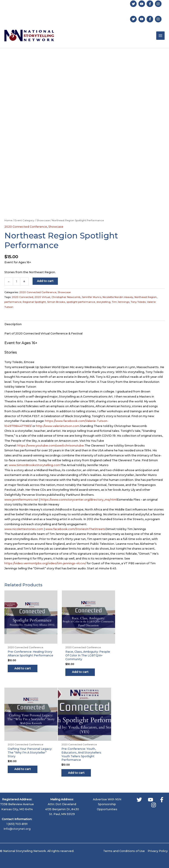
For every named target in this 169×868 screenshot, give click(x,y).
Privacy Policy (158, 847)
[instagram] (159, 3)
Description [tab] (13, 325)
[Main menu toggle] (160, 36)
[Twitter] (139, 796)
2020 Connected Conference (26, 227)
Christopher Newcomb (66, 298)
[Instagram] (154, 801)
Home (8, 221)
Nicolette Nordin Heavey (118, 298)
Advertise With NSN (107, 795)
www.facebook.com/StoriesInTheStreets (75, 529)
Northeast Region (146, 298)
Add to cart (45, 281)
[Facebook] (162, 796)
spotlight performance (81, 302)
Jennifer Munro (91, 298)
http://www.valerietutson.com (58, 426)
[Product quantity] (17, 282)
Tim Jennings (121, 302)
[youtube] (142, 3)
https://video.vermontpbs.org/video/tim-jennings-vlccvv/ (45, 564)
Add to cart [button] (25, 670)
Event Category (24, 221)
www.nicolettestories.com (24, 529)
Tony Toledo (138, 302)
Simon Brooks (56, 302)
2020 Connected (23, 298)
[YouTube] (151, 796)
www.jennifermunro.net (21, 500)
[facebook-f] (150, 3)
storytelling (103, 302)
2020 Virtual (42, 298)
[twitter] (134, 3)
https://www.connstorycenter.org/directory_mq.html (79, 500)
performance (13, 302)
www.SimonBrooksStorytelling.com (35, 466)
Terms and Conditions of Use (124, 847)
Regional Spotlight (34, 302)
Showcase (43, 221)
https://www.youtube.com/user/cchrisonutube (51, 446)
